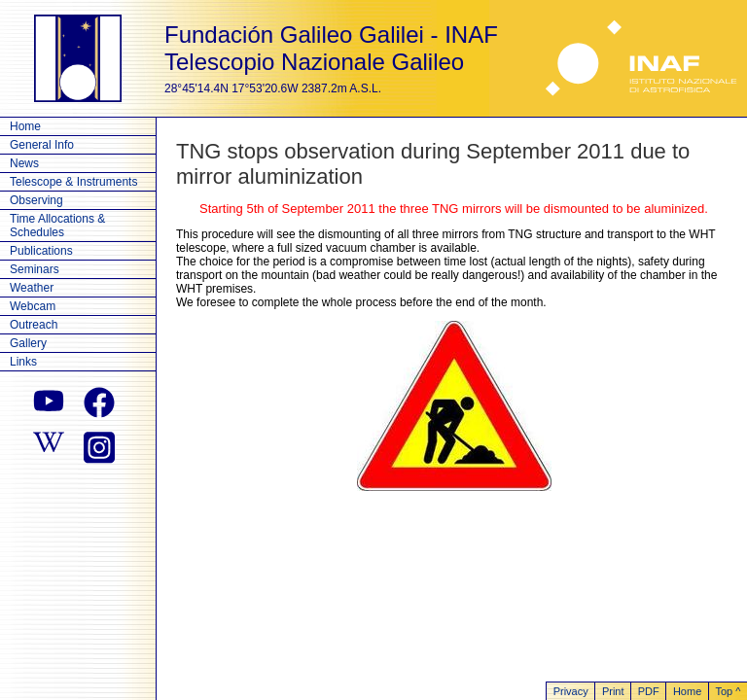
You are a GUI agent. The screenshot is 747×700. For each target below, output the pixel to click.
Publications (41, 251)
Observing (36, 200)
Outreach (34, 325)
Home (25, 126)
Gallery (28, 343)
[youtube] (49, 402)
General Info (42, 145)
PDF (649, 691)
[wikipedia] (49, 445)
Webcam (33, 306)
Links (23, 362)
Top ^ (728, 691)
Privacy (571, 691)
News (24, 163)
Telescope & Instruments (73, 182)
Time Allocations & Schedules (57, 226)
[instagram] (99, 445)
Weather (32, 288)
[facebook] (99, 402)
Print (613, 691)
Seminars (35, 269)
